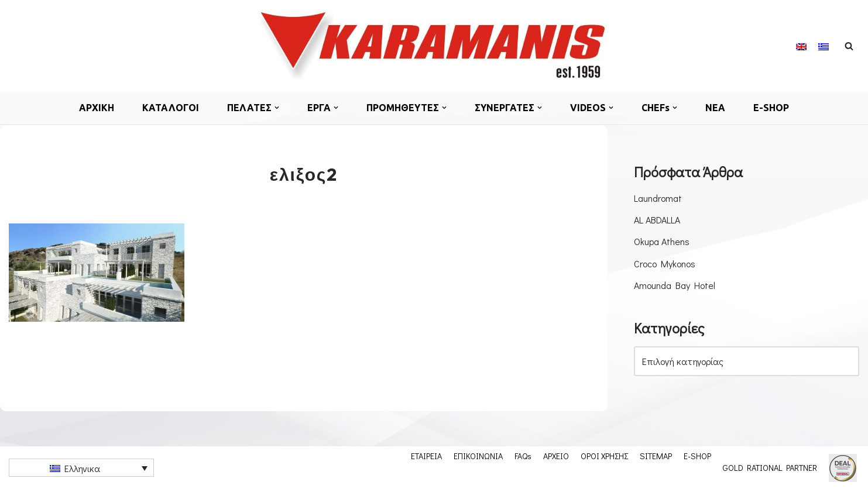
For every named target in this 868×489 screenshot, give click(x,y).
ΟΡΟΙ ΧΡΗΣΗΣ (604, 456)
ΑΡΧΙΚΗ (97, 108)
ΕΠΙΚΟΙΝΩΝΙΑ (478, 456)
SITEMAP (656, 456)
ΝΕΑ (715, 108)
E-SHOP (771, 108)
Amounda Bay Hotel (675, 285)
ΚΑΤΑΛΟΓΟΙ (171, 108)
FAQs (523, 456)
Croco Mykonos (665, 264)
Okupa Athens (662, 241)
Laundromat (658, 198)
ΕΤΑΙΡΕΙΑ (426, 456)
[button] (277, 108)
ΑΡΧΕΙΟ (556, 456)
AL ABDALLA (657, 220)
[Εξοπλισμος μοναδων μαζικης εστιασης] (434, 46)
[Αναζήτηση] (849, 46)
